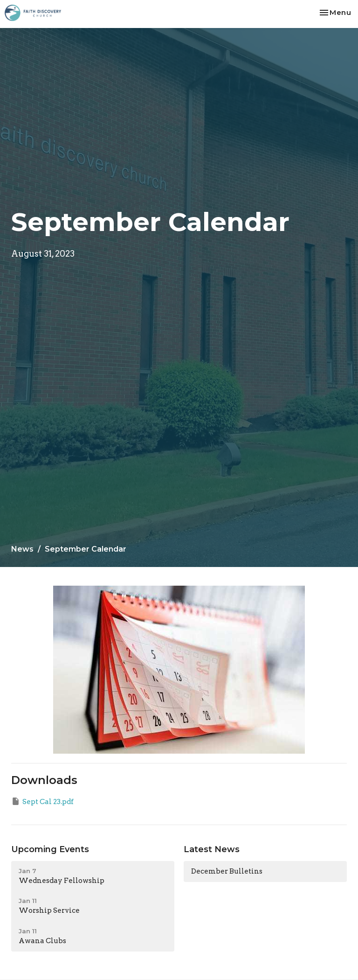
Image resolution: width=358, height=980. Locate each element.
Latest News (212, 849)
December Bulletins (227, 871)
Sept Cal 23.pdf (42, 801)
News (22, 549)
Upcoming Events (50, 849)
